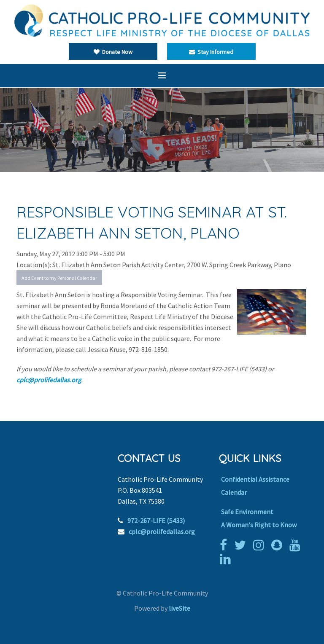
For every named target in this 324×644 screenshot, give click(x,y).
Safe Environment (247, 512)
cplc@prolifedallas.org (49, 380)
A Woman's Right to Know (259, 525)
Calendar (234, 492)
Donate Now (113, 52)
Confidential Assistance (255, 479)
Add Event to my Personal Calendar (59, 278)
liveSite (180, 608)
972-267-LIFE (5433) (156, 521)
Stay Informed (211, 52)
